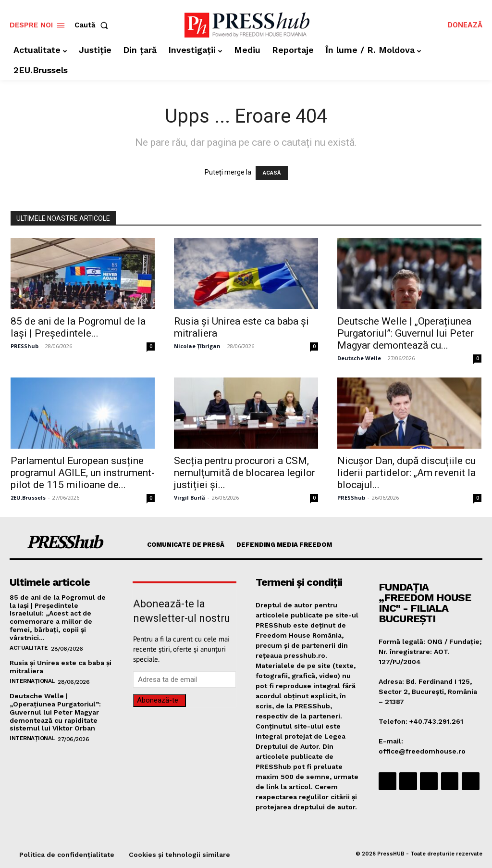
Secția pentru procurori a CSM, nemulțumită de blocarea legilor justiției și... (245, 473)
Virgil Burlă (190, 497)
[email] (184, 679)
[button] (93, 25)
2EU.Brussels (28, 497)
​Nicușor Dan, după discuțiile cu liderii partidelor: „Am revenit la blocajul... (406, 473)
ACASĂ (272, 173)
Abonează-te (158, 700)
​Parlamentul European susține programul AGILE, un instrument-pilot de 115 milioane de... (83, 473)
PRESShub (25, 346)
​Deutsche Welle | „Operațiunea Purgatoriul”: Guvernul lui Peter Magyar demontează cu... (406, 333)
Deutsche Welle (359, 358)
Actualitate (29, 647)
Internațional (32, 680)
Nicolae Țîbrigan (197, 346)
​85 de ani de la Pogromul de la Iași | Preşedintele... (78, 327)
